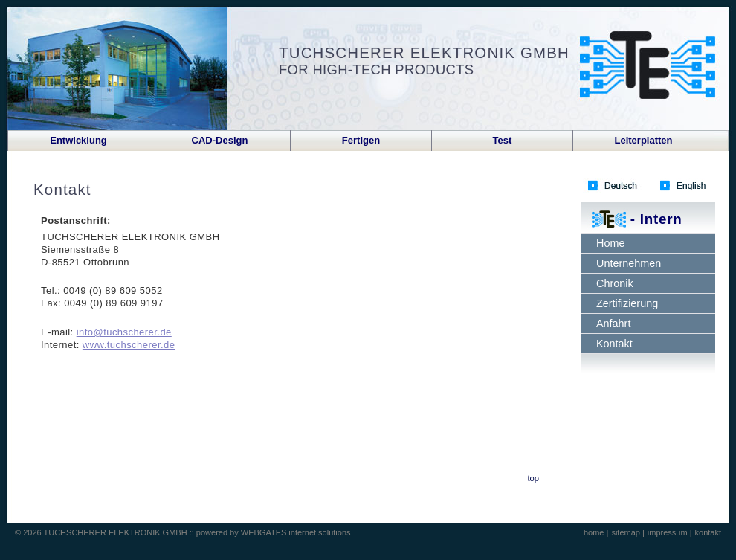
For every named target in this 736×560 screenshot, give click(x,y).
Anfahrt (613, 324)
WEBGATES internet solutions (296, 532)
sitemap (627, 532)
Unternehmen (629, 263)
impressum (669, 532)
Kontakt (614, 344)
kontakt (708, 532)
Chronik (615, 283)
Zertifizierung (627, 303)
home (595, 532)
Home (610, 243)
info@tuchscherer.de (124, 332)
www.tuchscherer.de (129, 345)
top (533, 478)
